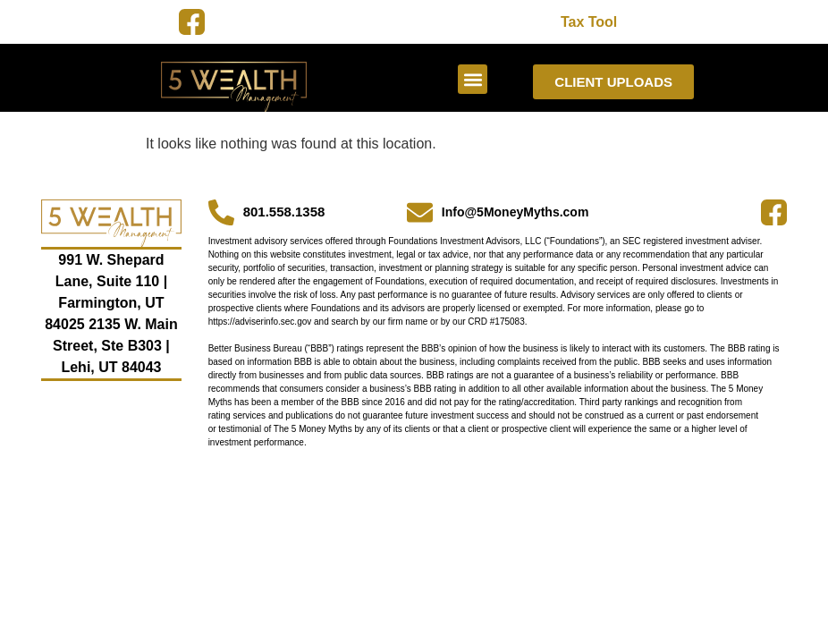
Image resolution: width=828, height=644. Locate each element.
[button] (473, 79)
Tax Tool (589, 22)
